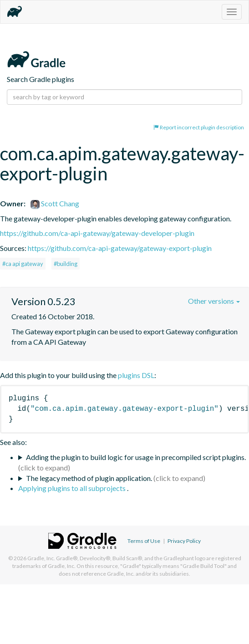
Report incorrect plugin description (199, 127)
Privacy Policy (184, 541)
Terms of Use (144, 541)
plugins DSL (136, 375)
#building (66, 264)
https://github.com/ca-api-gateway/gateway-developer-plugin (97, 233)
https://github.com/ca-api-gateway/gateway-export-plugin (120, 248)
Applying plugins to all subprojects (73, 488)
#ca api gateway (23, 264)
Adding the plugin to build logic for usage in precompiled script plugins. (136, 457)
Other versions (214, 301)
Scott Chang (55, 203)
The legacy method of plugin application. (89, 478)
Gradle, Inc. (41, 558)
